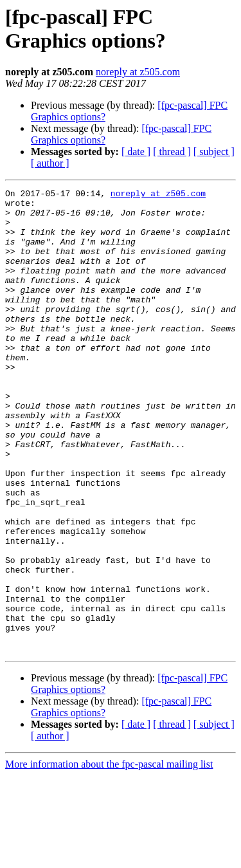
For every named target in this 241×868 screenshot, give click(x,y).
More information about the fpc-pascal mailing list (109, 857)
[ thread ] (172, 152)
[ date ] (136, 152)
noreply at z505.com (138, 72)
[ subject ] (214, 152)
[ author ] (50, 163)
